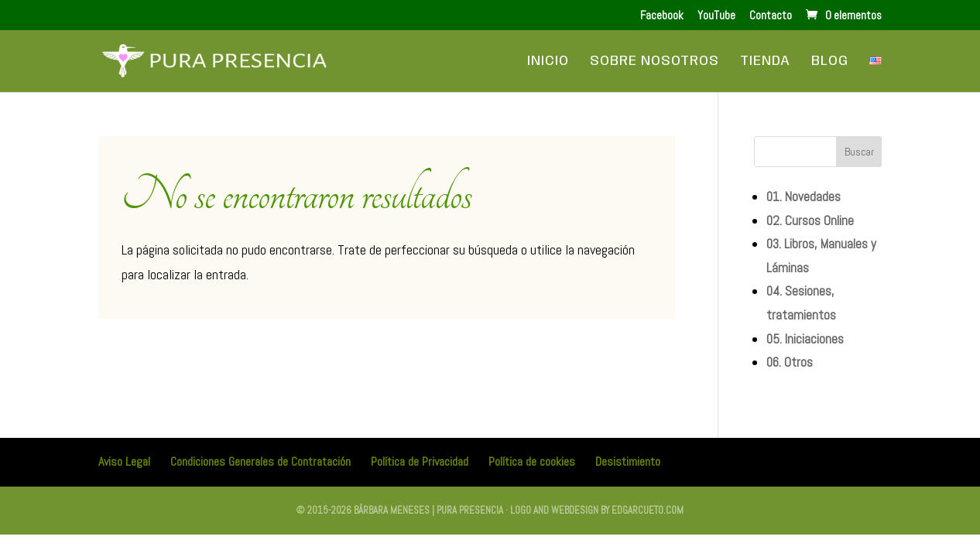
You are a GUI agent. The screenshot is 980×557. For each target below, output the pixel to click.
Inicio (548, 62)
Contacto (771, 16)
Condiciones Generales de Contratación (260, 461)
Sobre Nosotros (654, 62)
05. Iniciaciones (805, 339)
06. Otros (790, 362)
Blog (830, 62)
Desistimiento (628, 461)
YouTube (716, 16)
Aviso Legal (124, 461)
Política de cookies (532, 461)
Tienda (765, 62)
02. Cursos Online (810, 220)
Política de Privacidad (420, 461)
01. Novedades (804, 196)
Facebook (662, 16)
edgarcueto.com (648, 510)
